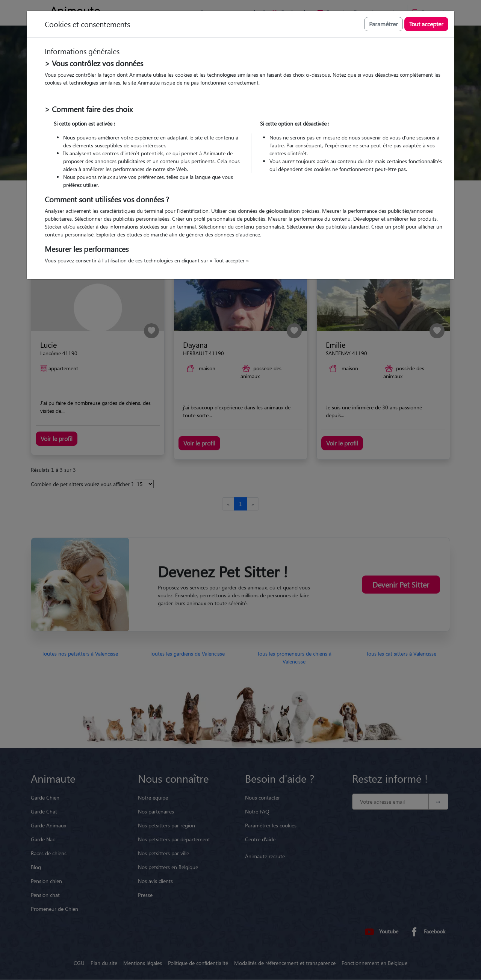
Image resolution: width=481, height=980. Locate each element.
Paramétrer (383, 24)
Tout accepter (426, 24)
